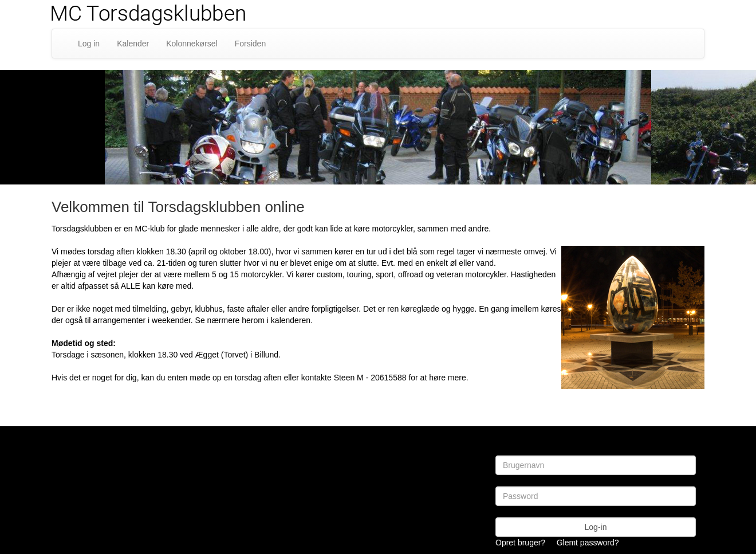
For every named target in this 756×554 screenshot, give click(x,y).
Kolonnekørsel (192, 44)
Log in (89, 44)
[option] (378, 127)
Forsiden (250, 44)
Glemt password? (588, 543)
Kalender (133, 44)
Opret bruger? (520, 543)
